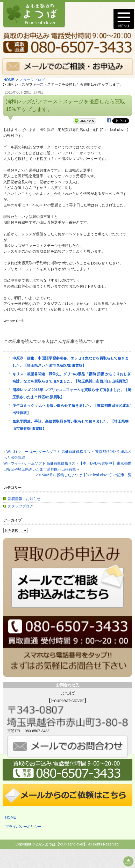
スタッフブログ (20, 506)
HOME (11, 817)
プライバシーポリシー (23, 827)
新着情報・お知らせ (24, 499)
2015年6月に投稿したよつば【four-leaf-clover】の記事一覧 (84, 475)
